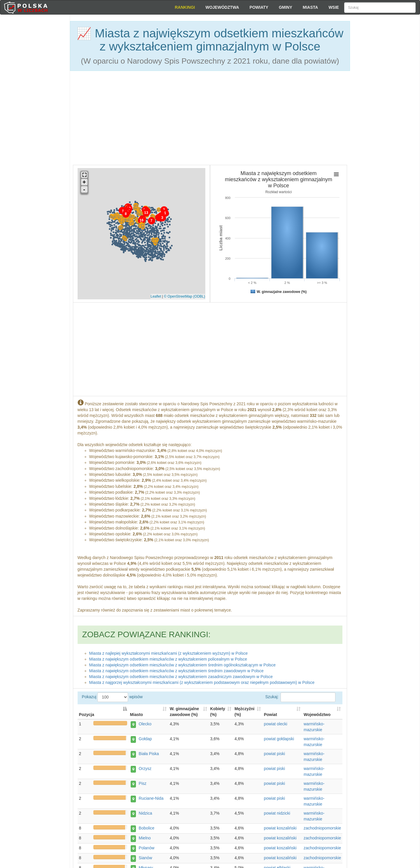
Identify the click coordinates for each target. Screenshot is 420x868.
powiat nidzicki (277, 814)
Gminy (286, 7)
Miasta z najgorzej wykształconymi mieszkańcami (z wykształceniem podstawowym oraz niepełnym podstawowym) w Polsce (202, 680)
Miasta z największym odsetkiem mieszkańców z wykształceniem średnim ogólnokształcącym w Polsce (183, 663)
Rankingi (185, 7)
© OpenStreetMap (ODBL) (184, 295)
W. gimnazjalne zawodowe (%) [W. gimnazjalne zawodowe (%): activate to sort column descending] (184, 712)
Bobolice (145, 829)
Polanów (145, 849)
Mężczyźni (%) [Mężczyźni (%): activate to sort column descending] (244, 712)
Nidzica (143, 814)
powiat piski (274, 755)
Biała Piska (147, 755)
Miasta (310, 7)
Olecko (143, 725)
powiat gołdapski (279, 740)
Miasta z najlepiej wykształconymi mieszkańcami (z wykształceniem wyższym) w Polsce (169, 651)
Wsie (334, 7)
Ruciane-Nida (149, 799)
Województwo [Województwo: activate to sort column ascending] (317, 715)
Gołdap (143, 740)
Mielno (143, 839)
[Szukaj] (380, 8)
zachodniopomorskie (322, 829)
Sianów (143, 859)
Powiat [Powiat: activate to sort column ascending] (271, 715)
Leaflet (156, 295)
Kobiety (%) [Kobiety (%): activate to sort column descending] (218, 712)
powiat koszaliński (280, 829)
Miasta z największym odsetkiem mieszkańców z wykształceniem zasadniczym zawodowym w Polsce (181, 674)
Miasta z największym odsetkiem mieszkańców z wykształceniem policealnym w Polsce (168, 657)
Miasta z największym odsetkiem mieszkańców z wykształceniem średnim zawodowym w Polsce (176, 668)
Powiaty (259, 7)
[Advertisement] (385, 120)
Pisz (141, 784)
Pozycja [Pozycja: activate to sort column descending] (87, 715)
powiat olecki (276, 725)
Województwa (222, 7)
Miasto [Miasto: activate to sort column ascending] (136, 715)
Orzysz (143, 769)
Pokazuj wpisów (210, 701)
